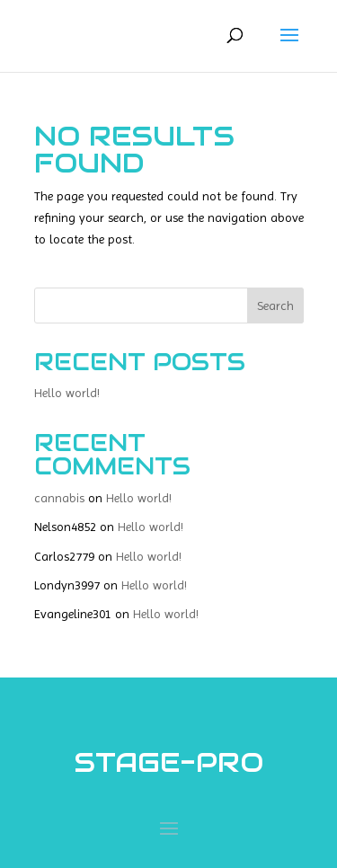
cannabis (59, 498)
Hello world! (67, 393)
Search (275, 306)
